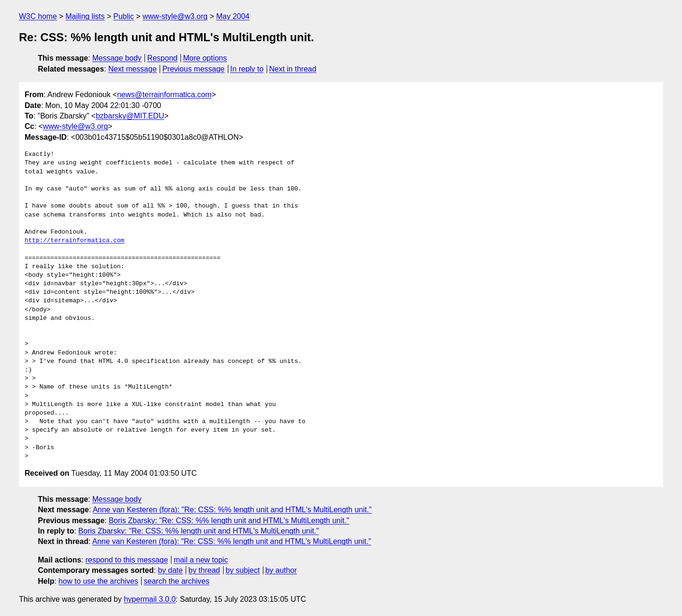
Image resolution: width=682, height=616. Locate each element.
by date (170, 570)
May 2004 (233, 16)
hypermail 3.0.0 (149, 599)
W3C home (38, 16)
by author (281, 570)
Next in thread (293, 69)
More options (205, 58)
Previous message (194, 69)
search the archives (177, 581)
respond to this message (126, 560)
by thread (204, 570)
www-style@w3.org (175, 16)
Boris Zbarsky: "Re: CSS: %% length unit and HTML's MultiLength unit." (229, 521)
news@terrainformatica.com (164, 95)
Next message (133, 69)
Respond (162, 58)
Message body (117, 58)
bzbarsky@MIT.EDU (130, 116)
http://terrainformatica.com (75, 241)
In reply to (247, 69)
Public (124, 16)
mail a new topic (201, 560)
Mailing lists (85, 16)
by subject (242, 570)
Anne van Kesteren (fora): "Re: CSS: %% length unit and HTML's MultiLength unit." (232, 510)
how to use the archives (99, 581)
